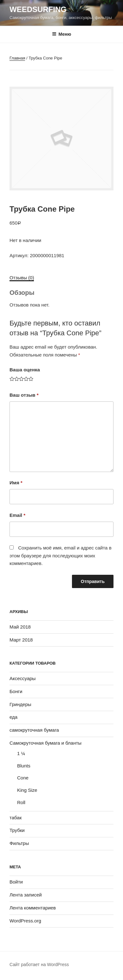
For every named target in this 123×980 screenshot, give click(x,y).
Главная (17, 58)
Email (17, 515)
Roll (21, 802)
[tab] (22, 278)
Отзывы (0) (22, 278)
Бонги (16, 691)
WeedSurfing (38, 9)
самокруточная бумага (34, 730)
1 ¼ (21, 753)
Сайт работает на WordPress (39, 964)
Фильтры (19, 843)
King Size (27, 790)
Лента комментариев (33, 908)
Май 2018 (20, 627)
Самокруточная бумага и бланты (45, 743)
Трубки (17, 830)
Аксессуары (23, 678)
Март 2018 (21, 640)
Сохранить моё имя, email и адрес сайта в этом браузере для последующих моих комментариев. (61, 556)
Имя (16, 483)
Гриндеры (20, 704)
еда (13, 717)
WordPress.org (25, 921)
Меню (62, 34)
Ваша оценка (25, 370)
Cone (23, 778)
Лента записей (26, 895)
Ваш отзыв (24, 395)
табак (16, 818)
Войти (16, 882)
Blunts (24, 766)
